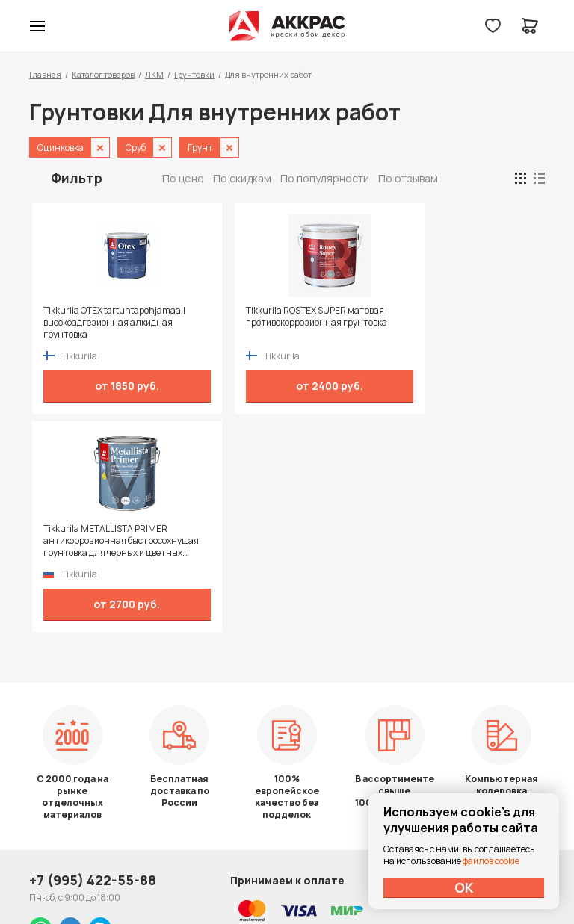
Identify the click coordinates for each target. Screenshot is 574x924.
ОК (464, 887)
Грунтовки (194, 74)
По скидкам (242, 178)
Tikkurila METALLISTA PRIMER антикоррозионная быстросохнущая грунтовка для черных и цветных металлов (352, 323)
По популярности (325, 178)
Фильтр (77, 178)
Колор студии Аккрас (287, 26)
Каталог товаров (103, 74)
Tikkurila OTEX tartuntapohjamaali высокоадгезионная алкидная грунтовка (84, 323)
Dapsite (325, 877)
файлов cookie (491, 861)
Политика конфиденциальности (476, 715)
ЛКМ (154, 74)
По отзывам (408, 178)
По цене (183, 178)
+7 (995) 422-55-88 (93, 715)
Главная (45, 74)
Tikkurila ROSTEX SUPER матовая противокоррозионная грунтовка (221, 323)
